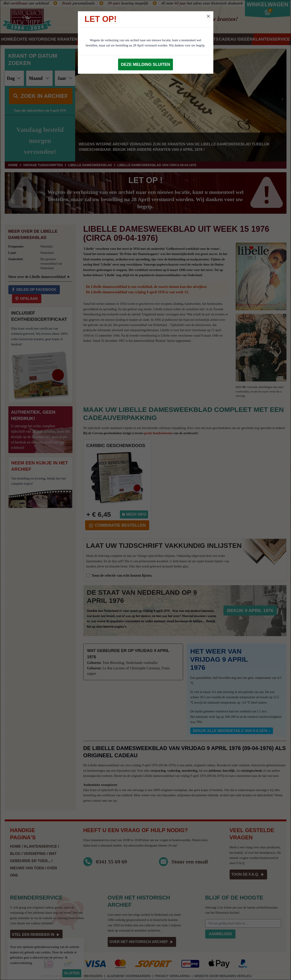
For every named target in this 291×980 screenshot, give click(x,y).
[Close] (208, 16)
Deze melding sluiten (145, 64)
